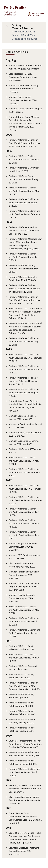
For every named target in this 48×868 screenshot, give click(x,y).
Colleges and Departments (10, 13)
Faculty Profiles (15, 7)
